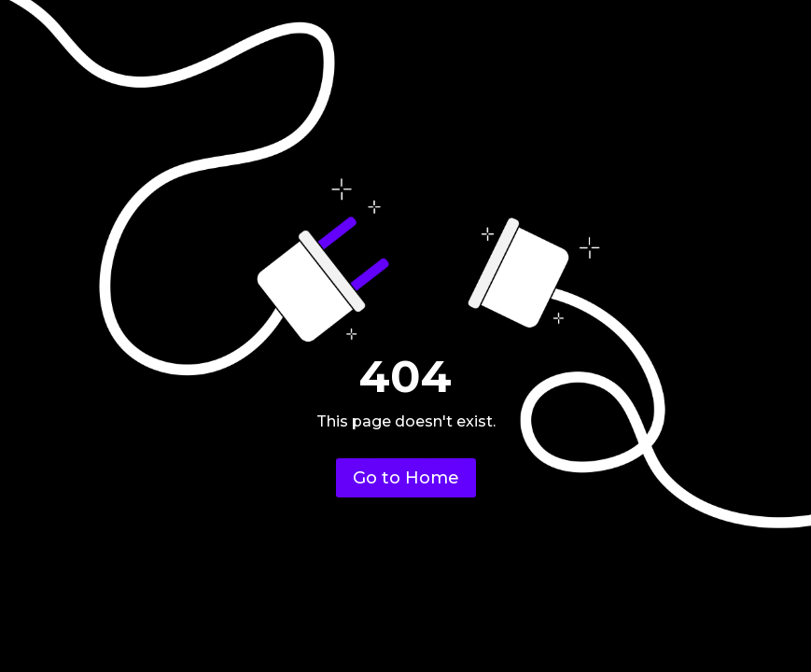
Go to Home (406, 478)
